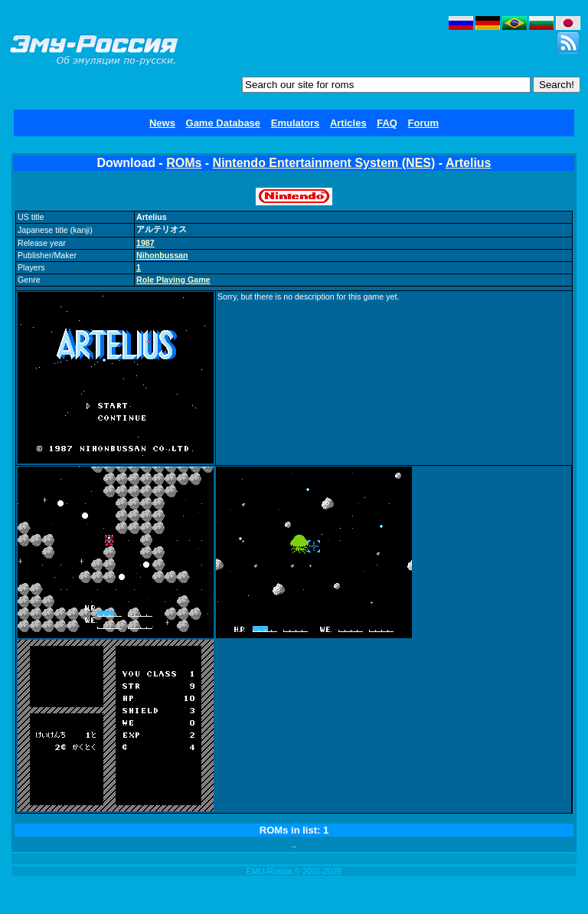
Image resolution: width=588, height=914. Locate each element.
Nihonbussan (162, 255)
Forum (423, 123)
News (162, 123)
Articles (348, 123)
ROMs (184, 163)
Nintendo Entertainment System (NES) (324, 163)
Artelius (469, 163)
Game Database (224, 123)
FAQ (387, 123)
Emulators (296, 123)
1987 (145, 243)
